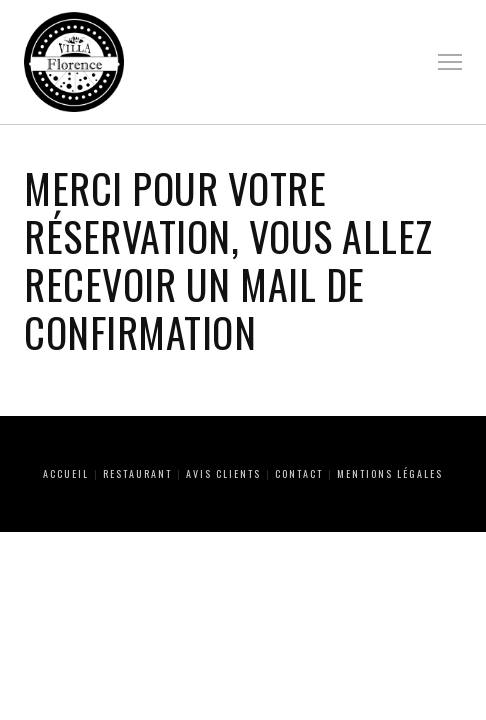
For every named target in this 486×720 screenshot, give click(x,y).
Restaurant (137, 473)
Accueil (66, 473)
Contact (299, 473)
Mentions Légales (390, 473)
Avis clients (223, 473)
